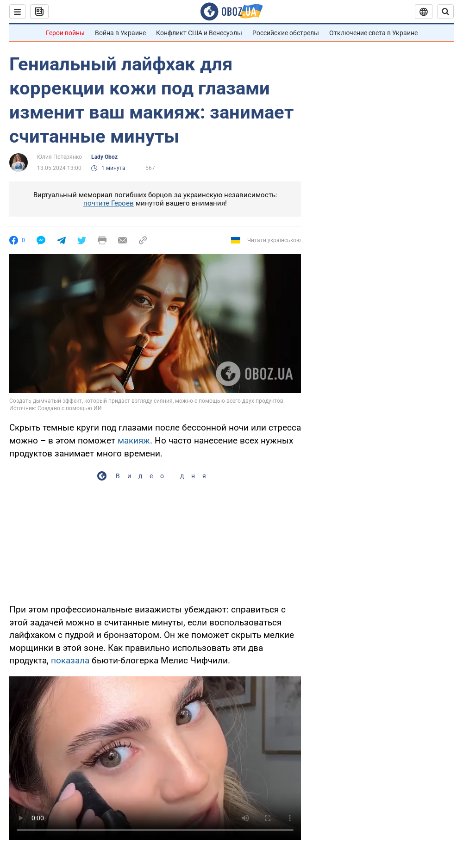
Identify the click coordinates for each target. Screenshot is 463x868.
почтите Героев (109, 203)
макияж (134, 440)
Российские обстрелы (286, 33)
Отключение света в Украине (373, 33)
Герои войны (65, 33)
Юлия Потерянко (59, 157)
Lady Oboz (104, 157)
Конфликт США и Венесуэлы (199, 33)
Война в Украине (120, 33)
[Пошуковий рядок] (445, 12)
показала (70, 660)
